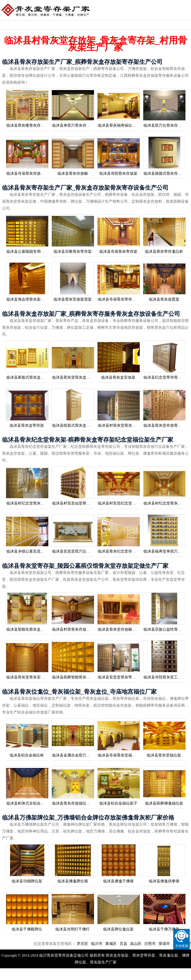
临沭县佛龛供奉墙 (164, 881)
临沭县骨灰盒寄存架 (27, 425)
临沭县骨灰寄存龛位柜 (164, 251)
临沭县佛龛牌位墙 (73, 881)
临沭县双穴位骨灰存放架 (164, 125)
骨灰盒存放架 (41, 25)
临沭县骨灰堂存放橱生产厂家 (123, 629)
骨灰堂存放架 (122, 25)
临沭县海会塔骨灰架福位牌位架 (33, 299)
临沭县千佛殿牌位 (27, 929)
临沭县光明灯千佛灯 (73, 929)
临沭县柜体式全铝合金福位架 (31, 803)
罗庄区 (95, 944)
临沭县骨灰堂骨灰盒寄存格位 (77, 377)
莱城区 (123, 944)
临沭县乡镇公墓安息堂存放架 (31, 551)
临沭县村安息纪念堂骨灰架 (121, 503)
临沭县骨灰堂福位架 (164, 755)
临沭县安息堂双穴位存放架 (75, 551)
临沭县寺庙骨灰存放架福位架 (31, 173)
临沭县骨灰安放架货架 (73, 299)
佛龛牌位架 (176, 25)
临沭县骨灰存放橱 (73, 173)
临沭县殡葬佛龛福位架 (164, 803)
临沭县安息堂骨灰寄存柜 (119, 677)
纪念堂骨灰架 (13, 25)
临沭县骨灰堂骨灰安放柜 (27, 677)
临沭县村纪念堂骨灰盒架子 (166, 503)
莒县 (136, 944)
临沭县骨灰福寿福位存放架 (121, 125)
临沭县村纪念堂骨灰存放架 (29, 503)
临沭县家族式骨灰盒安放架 (29, 377)
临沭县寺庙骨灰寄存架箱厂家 (123, 299)
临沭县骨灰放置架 (164, 299)
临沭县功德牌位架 (27, 881)
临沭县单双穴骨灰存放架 (73, 125)
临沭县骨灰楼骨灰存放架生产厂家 (35, 125)
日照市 (162, 944)
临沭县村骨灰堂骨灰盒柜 (119, 425)
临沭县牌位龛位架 (118, 929)
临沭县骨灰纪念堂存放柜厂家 (123, 551)
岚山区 (148, 944)
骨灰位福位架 (95, 25)
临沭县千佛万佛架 (164, 929)
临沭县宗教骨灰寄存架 (73, 251)
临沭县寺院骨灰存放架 (118, 173)
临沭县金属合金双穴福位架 (75, 755)
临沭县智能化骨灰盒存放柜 (29, 629)
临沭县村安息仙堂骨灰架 (73, 503)
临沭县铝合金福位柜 (27, 755)
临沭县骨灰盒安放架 (118, 377)
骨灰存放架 (149, 25)
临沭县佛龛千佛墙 (118, 881)
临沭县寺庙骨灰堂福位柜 (119, 755)
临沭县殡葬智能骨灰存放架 (75, 677)
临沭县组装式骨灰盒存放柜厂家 (79, 425)
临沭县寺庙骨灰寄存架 (118, 251)
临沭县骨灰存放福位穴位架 (75, 803)
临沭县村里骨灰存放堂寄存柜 (77, 629)
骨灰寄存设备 (68, 25)
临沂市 (109, 944)
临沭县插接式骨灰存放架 (164, 173)
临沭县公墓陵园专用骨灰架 (29, 251)
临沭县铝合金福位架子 (118, 803)
